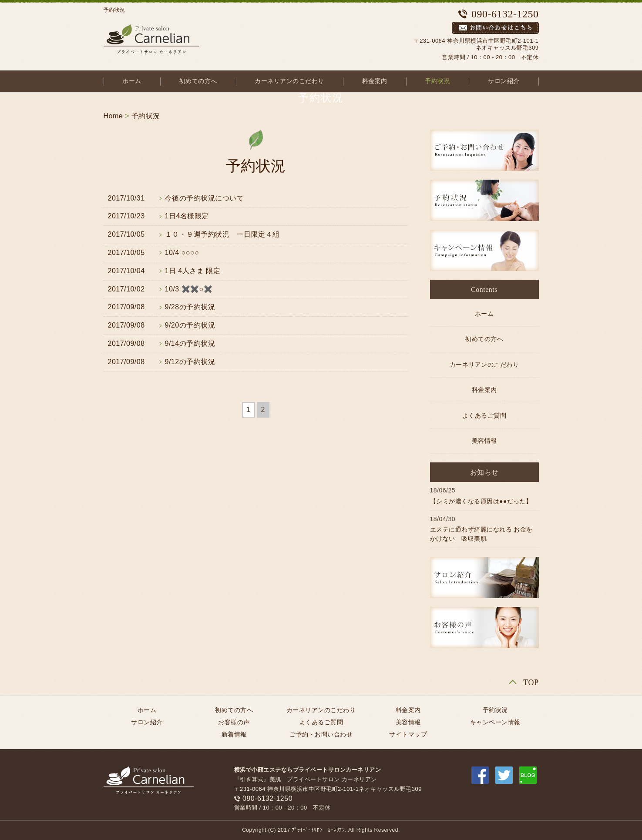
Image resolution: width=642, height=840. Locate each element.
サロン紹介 (504, 81)
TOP (531, 683)
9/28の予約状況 (190, 307)
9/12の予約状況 (190, 362)
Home (113, 116)
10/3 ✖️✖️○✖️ (189, 289)
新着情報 (234, 734)
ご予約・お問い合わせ (321, 734)
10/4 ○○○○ (182, 253)
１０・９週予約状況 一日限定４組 (222, 234)
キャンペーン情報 (495, 722)
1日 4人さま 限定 (193, 271)
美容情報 (484, 441)
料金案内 (375, 81)
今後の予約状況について (205, 198)
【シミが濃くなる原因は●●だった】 (481, 501)
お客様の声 (234, 722)
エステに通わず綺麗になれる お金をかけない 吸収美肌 (481, 534)
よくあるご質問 (484, 416)
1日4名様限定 (187, 216)
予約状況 (437, 81)
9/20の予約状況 (190, 325)
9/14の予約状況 (190, 343)
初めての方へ (198, 81)
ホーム (132, 81)
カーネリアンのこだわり (289, 81)
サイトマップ (408, 734)
